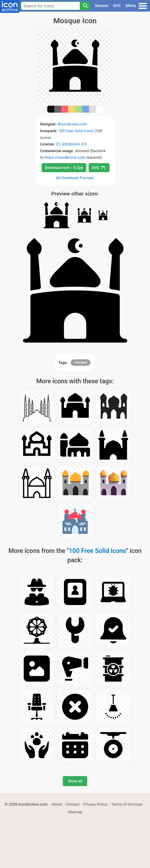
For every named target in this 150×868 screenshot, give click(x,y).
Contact (73, 804)
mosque (80, 362)
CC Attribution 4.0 (71, 144)
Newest (102, 6)
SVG (117, 6)
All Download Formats (75, 178)
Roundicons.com (73, 124)
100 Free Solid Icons (76, 131)
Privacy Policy (95, 804)
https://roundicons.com (65, 157)
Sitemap (75, 812)
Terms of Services (127, 804)
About (57, 804)
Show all (75, 781)
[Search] (85, 6)
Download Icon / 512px (64, 168)
